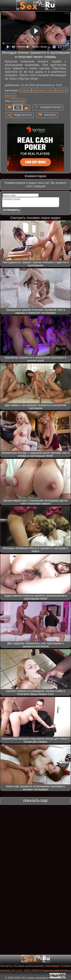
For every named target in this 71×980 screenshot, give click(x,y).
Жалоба (50, 115)
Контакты (6, 966)
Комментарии (51, 107)
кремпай (19, 101)
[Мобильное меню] (3, 5)
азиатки (62, 90)
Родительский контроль (56, 971)
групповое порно (44, 90)
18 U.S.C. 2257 (21, 971)
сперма (26, 90)
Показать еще (35, 801)
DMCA (36, 971)
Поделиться (23, 115)
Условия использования (29, 966)
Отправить (11, 210)
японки (10, 96)
